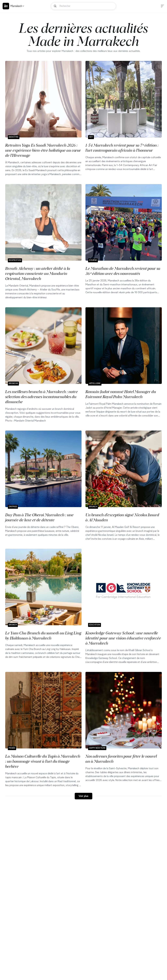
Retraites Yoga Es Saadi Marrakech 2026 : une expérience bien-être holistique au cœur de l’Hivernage (43, 150)
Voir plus (83, 796)
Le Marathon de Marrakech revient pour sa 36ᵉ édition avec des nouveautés (123, 271)
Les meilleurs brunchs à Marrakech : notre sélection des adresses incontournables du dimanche (42, 396)
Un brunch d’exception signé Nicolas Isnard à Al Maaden (122, 517)
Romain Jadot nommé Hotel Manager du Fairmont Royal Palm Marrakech (121, 394)
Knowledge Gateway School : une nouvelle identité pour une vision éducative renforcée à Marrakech (123, 638)
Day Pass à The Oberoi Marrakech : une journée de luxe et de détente (39, 517)
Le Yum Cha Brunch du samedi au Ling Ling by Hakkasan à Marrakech (43, 635)
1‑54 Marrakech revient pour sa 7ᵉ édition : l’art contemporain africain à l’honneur (122, 148)
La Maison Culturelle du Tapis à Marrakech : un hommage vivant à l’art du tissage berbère (43, 761)
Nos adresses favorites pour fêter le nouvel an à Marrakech (121, 759)
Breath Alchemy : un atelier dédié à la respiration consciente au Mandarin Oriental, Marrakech (38, 273)
